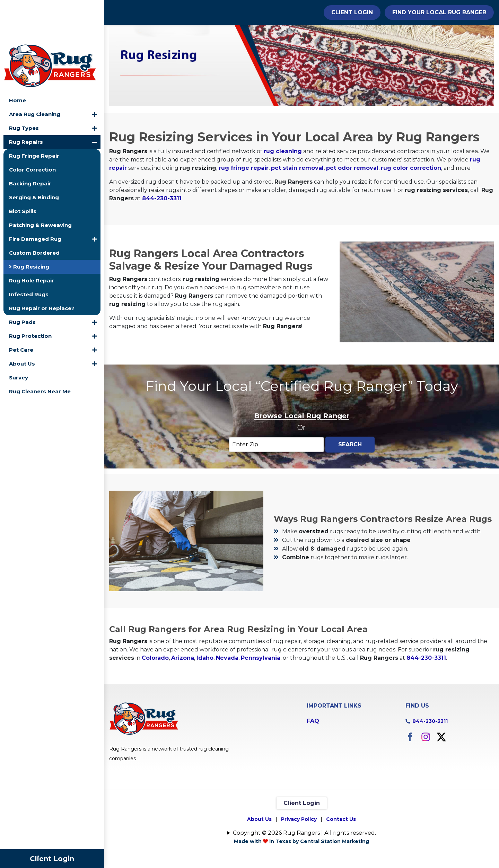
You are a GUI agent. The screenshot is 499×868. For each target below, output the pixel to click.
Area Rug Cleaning (35, 71)
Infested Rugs (29, 251)
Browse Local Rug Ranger (302, 453)
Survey (19, 335)
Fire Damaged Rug (35, 196)
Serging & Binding (34, 154)
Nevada (227, 695)
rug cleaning (283, 189)
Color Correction (32, 127)
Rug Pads (22, 279)
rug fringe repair (244, 206)
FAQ (313, 758)
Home (17, 57)
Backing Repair (30, 141)
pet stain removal (297, 206)
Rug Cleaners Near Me (40, 348)
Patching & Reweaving (40, 182)
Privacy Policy (299, 857)
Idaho (205, 695)
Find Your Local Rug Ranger (439, 12)
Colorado (155, 695)
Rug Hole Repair (32, 238)
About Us (22, 321)
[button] (95, 71)
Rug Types (24, 85)
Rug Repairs (26, 99)
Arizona (183, 695)
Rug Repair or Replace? (42, 265)
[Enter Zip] (276, 482)
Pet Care (21, 307)
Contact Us (341, 857)
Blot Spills (23, 168)
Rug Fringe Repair (34, 113)
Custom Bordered (34, 210)
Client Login (52, 859)
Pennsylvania (261, 695)
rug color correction (411, 206)
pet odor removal (352, 206)
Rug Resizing (29, 224)
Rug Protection (30, 293)
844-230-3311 (162, 236)
